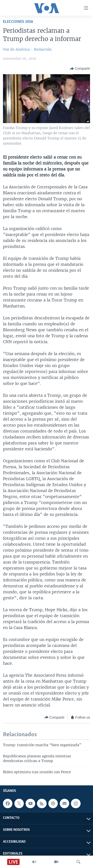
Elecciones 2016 (18, 22)
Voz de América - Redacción (27, 49)
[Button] (80, 69)
